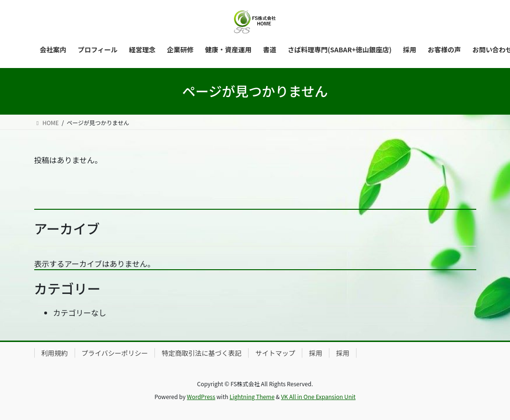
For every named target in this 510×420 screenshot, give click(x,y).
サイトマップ (275, 353)
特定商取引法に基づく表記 (202, 353)
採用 (316, 353)
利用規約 (55, 353)
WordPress (201, 396)
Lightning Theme (252, 396)
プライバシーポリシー (115, 353)
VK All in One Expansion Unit (318, 396)
